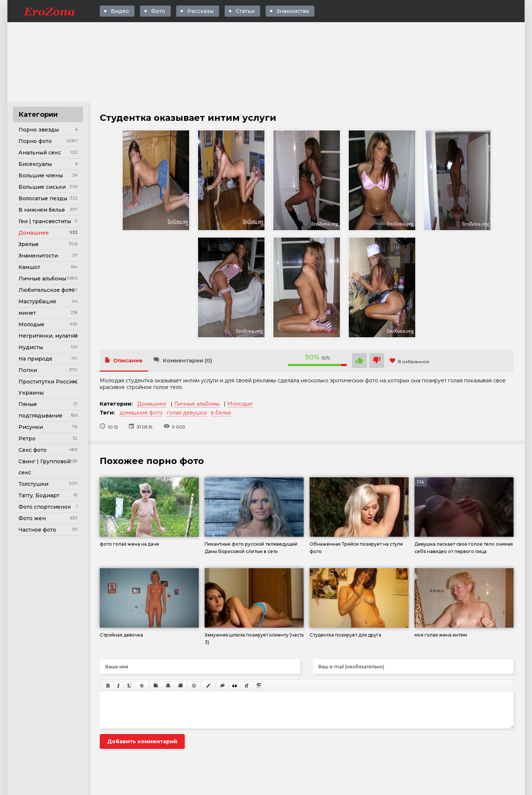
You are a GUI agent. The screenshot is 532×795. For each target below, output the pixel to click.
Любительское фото (47, 290)
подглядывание (40, 416)
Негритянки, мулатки (48, 336)
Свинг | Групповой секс (45, 467)
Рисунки (31, 427)
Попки (28, 370)
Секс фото (33, 450)
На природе (35, 359)
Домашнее (34, 233)
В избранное (410, 361)
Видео (120, 11)
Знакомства (293, 11)
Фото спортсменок (45, 507)
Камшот (29, 267)
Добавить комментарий (142, 741)
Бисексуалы (35, 164)
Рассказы (200, 11)
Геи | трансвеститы (45, 221)
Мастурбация (37, 301)
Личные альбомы (42, 279)
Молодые (31, 324)
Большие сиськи (42, 187)
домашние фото (141, 413)
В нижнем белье (42, 210)
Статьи (245, 11)
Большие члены (41, 175)
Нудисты (31, 347)
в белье (221, 413)
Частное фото (37, 530)
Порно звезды (39, 130)
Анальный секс (40, 153)
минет (27, 313)
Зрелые (29, 244)
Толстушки (33, 484)
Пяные (28, 404)
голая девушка (187, 413)
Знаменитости (38, 256)
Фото (158, 11)
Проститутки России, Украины (48, 387)
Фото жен (32, 518)
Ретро (27, 439)
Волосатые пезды (43, 198)
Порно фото (35, 141)
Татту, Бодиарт (39, 495)
